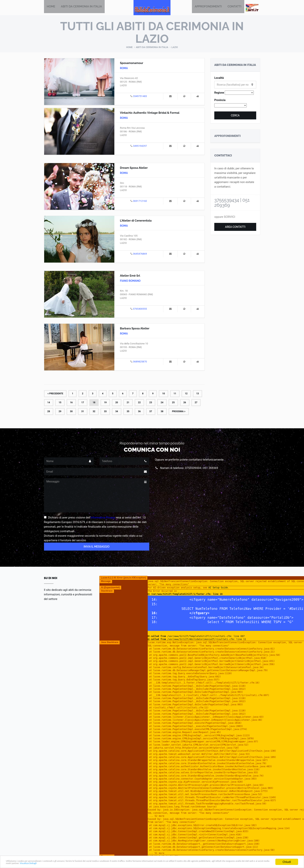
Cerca (235, 116)
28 (49, 412)
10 (163, 394)
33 (105, 412)
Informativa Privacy (103, 518)
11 (175, 394)
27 (196, 403)
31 (83, 412)
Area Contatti (235, 227)
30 (71, 412)
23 (151, 403)
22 (139, 403)
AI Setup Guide (218, 588)
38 (162, 412)
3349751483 (140, 97)
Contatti (234, 8)
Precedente (55, 394)
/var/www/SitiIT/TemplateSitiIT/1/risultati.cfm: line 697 (198, 637)
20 (117, 403)
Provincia (220, 100)
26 (185, 403)
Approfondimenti (208, 8)
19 (105, 403)
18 (94, 403)
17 (83, 403)
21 (128, 403)
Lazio (175, 48)
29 (60, 412)
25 (173, 403)
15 (60, 403)
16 (71, 403)
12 (186, 394)
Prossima (179, 412)
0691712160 (140, 201)
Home (51, 8)
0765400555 (140, 309)
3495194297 (140, 146)
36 (139, 412)
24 (162, 403)
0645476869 (140, 254)
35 (128, 412)
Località (219, 78)
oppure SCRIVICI (225, 217)
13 (198, 394)
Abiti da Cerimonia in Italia (81, 8)
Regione (219, 93)
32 (94, 412)
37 (151, 412)
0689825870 (140, 362)
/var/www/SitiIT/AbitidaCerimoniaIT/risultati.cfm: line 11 (198, 640)
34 (117, 412)
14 (49, 403)
